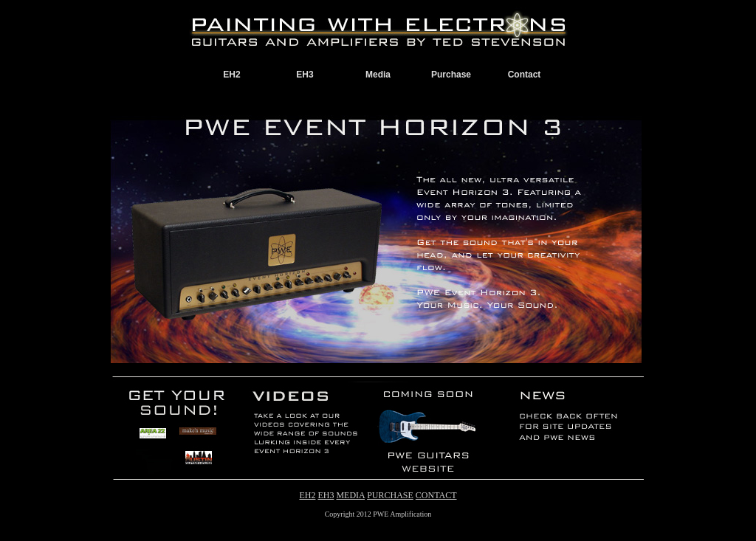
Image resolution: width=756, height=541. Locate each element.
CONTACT (436, 495)
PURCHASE (390, 495)
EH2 (231, 75)
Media (378, 75)
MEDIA (350, 495)
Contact (525, 75)
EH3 (305, 75)
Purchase (451, 75)
